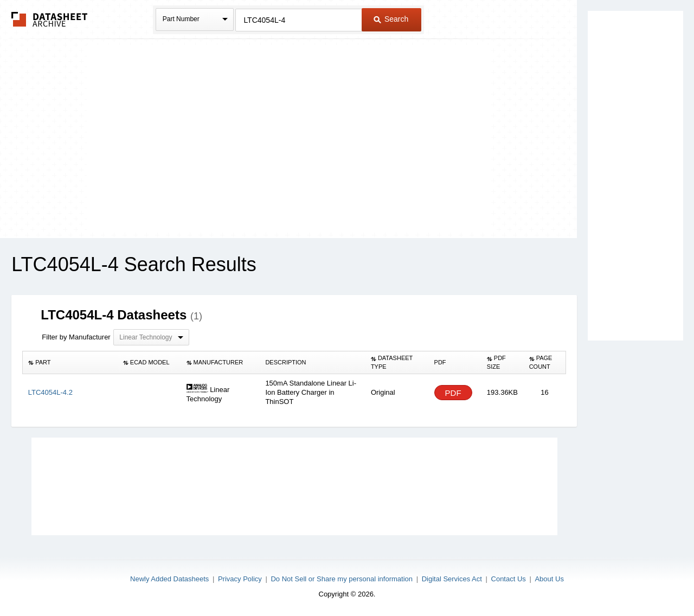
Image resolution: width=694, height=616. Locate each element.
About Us (549, 579)
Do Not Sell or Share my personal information (342, 579)
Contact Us (509, 579)
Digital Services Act (452, 579)
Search (391, 19)
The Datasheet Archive (50, 19)
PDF (453, 393)
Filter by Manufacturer (76, 337)
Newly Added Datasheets (169, 579)
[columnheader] (70, 363)
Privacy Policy (240, 579)
